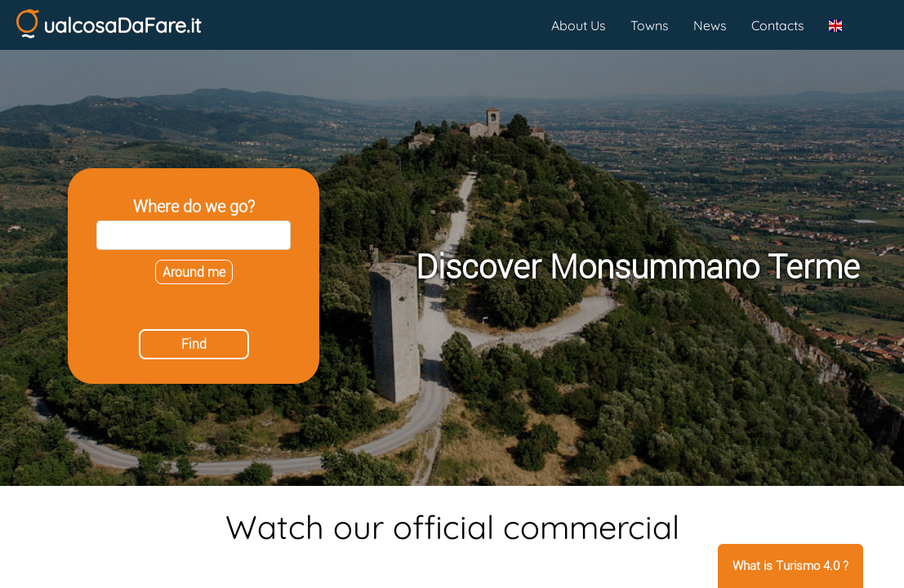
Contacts (778, 25)
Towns (650, 25)
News (710, 25)
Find (194, 344)
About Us (579, 25)
